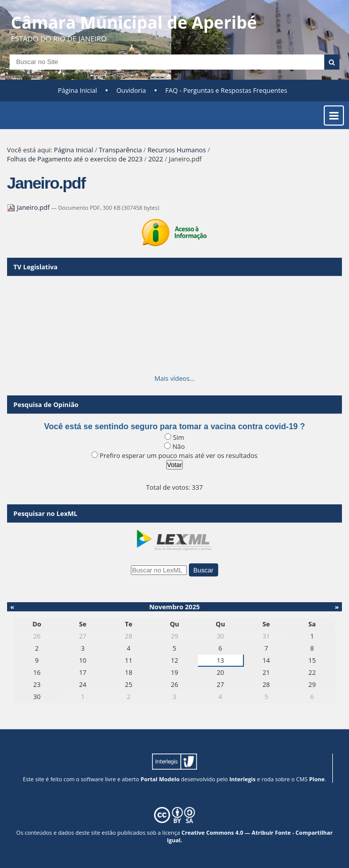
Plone (317, 779)
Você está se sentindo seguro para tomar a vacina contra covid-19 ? (174, 426)
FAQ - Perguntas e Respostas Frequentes (226, 90)
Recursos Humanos (177, 150)
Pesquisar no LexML (46, 513)
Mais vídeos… (175, 378)
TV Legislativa (36, 267)
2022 (156, 159)
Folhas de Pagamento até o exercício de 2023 (75, 159)
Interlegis (242, 779)
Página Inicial (77, 90)
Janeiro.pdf (29, 207)
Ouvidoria (131, 90)
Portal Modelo (160, 779)
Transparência (120, 150)
